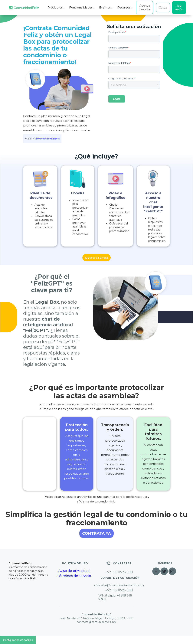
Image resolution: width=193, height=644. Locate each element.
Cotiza (163, 8)
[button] (57, 8)
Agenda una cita (145, 8)
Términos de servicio (74, 576)
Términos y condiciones (47, 139)
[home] (24, 8)
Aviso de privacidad (74, 571)
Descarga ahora (96, 258)
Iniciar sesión (179, 8)
